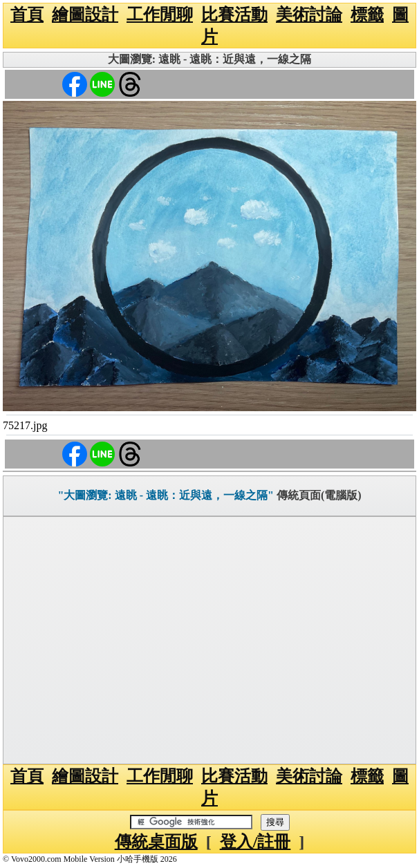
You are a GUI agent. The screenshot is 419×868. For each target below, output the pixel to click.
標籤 (367, 15)
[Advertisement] (209, 640)
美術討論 (309, 15)
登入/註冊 (255, 842)
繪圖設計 (85, 15)
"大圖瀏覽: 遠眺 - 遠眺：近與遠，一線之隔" (165, 495)
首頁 (27, 15)
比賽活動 (234, 15)
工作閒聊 (160, 15)
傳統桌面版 (156, 842)
